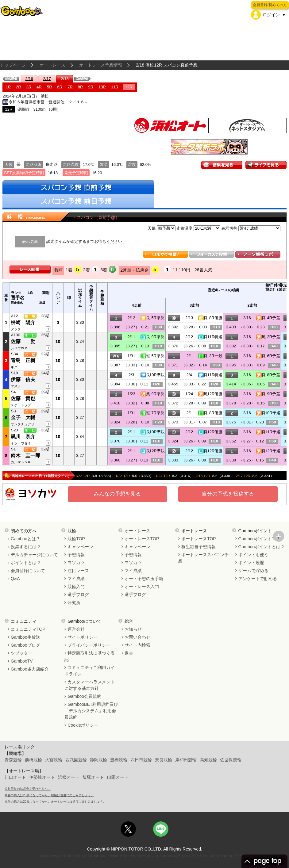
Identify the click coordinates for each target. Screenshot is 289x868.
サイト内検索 (137, 645)
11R (115, 87)
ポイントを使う (253, 555)
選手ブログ (78, 595)
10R (102, 87)
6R (60, 87)
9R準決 (158, 337)
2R (19, 87)
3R (29, 87)
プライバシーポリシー (89, 645)
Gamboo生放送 (25, 637)
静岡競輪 (98, 760)
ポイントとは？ (26, 563)
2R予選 (274, 337)
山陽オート (118, 777)
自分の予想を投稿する (228, 494)
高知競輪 (208, 760)
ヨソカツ (76, 563)
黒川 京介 (23, 436)
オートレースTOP (142, 539)
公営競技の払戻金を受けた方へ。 (28, 789)
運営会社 (76, 629)
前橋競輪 (33, 760)
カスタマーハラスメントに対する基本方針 (90, 685)
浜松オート (69, 777)
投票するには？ (26, 547)
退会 (129, 653)
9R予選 (274, 394)
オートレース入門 (142, 587)
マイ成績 (76, 579)
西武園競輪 (76, 760)
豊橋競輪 (119, 760)
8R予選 (274, 375)
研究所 (74, 602)
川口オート (15, 777)
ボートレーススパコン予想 (203, 558)
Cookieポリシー (83, 725)
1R (8, 87)
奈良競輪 (164, 760)
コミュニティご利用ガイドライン (90, 671)
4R (39, 87)
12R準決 (157, 451)
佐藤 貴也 (23, 398)
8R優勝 (216, 318)
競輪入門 (76, 587)
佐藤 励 (23, 341)
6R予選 (274, 356)
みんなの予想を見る (117, 494)
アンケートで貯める (258, 579)
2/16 (29, 79)
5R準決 (158, 318)
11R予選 (273, 432)
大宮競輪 (54, 760)
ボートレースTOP (199, 539)
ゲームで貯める (253, 571)
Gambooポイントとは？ (262, 547)
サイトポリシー (83, 637)
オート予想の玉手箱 (144, 579)
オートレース (52, 65)
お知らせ (133, 629)
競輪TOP (76, 539)
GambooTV (22, 661)
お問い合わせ (137, 637)
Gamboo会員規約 (84, 696)
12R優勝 (215, 394)
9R (91, 87)
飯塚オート (93, 777)
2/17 (47, 79)
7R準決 (158, 413)
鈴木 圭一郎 (25, 455)
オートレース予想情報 (101, 65)
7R (70, 87)
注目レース (78, 571)
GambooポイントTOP (260, 539)
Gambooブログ (25, 645)
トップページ (13, 65)
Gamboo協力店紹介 (30, 669)
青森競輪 (13, 760)
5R (50, 87)
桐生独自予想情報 (198, 547)
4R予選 (274, 318)
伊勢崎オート (42, 777)
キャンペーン (80, 547)
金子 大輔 (23, 417)
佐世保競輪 (231, 760)
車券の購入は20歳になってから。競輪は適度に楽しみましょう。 (49, 795)
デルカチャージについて (34, 555)
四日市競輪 (141, 760)
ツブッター (21, 653)
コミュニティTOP (28, 629)
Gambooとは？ (25, 539)
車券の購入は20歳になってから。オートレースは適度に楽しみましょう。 (55, 802)
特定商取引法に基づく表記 (90, 656)
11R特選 (215, 337)
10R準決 (157, 375)
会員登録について (28, 571)
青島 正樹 (23, 360)
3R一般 (216, 356)
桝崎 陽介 (23, 322)
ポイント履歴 (251, 563)
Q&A (15, 579)
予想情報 (76, 555)
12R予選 (273, 451)
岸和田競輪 (186, 760)
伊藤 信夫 (23, 379)
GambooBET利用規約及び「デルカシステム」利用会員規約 (91, 711)
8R (81, 87)
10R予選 (273, 413)
